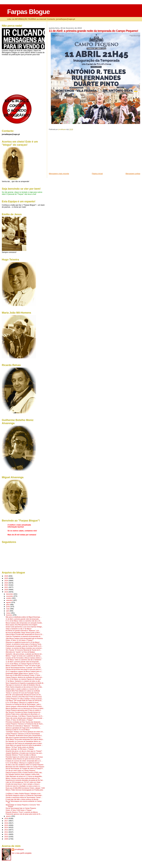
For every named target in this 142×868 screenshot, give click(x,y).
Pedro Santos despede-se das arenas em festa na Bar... (24, 687)
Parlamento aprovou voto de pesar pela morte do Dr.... (24, 814)
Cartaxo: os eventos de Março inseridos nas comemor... (24, 648)
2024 (7, 580)
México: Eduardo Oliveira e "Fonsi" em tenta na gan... (24, 666)
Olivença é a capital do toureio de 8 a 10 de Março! (23, 642)
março (9, 613)
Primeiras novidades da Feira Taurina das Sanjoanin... (24, 722)
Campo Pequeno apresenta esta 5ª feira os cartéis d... (24, 710)
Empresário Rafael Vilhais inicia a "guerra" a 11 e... (23, 673)
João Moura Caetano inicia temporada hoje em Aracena (24, 638)
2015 (7, 825)
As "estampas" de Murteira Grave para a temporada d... (24, 736)
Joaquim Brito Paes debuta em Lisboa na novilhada (23, 691)
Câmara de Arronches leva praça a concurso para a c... (24, 669)
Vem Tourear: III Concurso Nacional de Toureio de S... (24, 650)
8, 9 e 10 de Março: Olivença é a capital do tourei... (23, 703)
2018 (7, 818)
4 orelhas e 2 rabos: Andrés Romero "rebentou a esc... (24, 794)
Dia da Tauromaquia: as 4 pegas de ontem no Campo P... (25, 769)
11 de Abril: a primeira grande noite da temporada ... (23, 619)
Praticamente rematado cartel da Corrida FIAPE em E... (24, 646)
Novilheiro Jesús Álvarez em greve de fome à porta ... (24, 759)
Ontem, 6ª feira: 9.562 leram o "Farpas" (19, 810)
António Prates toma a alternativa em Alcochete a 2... (23, 714)
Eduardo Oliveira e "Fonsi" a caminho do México (22, 812)
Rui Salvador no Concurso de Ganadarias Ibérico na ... (24, 741)
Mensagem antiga (133, 174)
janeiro (9, 816)
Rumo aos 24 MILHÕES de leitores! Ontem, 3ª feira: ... (24, 675)
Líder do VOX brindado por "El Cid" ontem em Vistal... (24, 782)
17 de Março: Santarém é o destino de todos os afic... (24, 681)
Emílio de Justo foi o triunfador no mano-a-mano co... (23, 786)
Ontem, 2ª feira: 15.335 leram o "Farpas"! (19, 720)
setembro (10, 600)
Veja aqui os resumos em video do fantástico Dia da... (24, 685)
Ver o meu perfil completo (22, 853)
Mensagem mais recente (59, 174)
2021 (7, 587)
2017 (7, 821)
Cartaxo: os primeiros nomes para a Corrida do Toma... (24, 644)
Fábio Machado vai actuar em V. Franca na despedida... (24, 776)
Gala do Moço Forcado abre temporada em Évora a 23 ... (25, 634)
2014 (7, 827)
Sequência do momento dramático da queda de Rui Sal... (25, 780)
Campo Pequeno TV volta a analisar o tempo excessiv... (24, 699)
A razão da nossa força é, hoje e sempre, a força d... (23, 784)
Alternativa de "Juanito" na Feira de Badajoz (20, 652)
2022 (7, 585)
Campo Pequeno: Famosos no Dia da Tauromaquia (23, 734)
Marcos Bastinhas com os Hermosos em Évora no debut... (25, 708)
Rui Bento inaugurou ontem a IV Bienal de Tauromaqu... (24, 795)
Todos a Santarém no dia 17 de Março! (19, 629)
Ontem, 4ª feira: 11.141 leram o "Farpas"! (19, 640)
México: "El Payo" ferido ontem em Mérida (20, 747)
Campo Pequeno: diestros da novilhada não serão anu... (24, 677)
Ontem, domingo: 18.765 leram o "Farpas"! (20, 749)
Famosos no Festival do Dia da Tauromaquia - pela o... (24, 704)
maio (8, 609)
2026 (7, 576)
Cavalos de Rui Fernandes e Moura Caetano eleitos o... (24, 658)
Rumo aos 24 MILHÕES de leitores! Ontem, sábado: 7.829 (25, 788)
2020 (7, 589)
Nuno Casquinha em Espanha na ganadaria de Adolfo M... (25, 683)
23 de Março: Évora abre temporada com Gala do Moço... (25, 739)
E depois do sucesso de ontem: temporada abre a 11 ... (24, 761)
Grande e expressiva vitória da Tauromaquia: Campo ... (24, 797)
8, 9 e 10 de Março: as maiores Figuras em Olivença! (23, 679)
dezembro (10, 594)
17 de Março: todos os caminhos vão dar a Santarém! (24, 660)
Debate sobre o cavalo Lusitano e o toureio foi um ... (23, 689)
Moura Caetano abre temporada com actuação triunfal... (24, 623)
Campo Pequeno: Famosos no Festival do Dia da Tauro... (25, 724)
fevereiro (9, 615)
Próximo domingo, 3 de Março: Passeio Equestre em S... (25, 716)
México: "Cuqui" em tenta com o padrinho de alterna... (24, 656)
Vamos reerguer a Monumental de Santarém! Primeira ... (25, 706)
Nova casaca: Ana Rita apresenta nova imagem (22, 625)
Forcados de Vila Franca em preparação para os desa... (24, 743)
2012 (7, 832)
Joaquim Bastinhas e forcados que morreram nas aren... (24, 753)
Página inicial (97, 174)
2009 (7, 839)
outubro (9, 598)
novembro (10, 596)
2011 (7, 834)
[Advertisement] (70, 152)
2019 (7, 592)
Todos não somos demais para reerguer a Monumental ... (25, 718)
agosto (9, 602)
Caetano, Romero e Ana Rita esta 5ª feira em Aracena (24, 697)
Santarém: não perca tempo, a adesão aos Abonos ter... (24, 654)
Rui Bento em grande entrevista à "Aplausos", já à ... (23, 631)
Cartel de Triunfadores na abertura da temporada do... (24, 636)
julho (8, 605)
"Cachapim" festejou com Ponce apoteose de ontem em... (25, 732)
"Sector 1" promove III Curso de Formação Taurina (22, 693)
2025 (7, 578)
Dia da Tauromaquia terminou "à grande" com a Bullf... (24, 668)
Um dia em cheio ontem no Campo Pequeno (21, 771)
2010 (7, 837)
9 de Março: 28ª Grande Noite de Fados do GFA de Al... (24, 701)
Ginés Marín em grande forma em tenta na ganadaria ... (24, 745)
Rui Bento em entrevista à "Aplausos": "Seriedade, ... (23, 726)
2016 (7, 823)
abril (8, 611)
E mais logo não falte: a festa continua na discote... (23, 799)
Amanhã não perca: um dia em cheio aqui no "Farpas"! (24, 751)
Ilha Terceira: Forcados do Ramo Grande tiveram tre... (24, 712)
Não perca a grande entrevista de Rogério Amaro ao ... (24, 738)
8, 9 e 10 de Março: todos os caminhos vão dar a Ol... (24, 621)
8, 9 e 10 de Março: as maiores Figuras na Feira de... (23, 664)
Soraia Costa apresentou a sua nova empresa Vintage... (24, 627)
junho (8, 607)
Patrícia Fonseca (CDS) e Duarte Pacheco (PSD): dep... (24, 773)
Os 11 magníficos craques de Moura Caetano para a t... (24, 671)
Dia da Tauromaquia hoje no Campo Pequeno (21, 808)
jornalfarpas (19, 849)
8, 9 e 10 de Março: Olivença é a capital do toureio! (23, 763)
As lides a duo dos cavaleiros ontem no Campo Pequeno (25, 765)
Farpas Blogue (28, 12)
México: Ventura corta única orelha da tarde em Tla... (23, 778)
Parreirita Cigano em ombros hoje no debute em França (24, 757)
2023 (7, 583)
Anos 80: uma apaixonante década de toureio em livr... (24, 695)
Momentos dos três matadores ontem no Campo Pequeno (25, 767)
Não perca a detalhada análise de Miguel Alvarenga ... (24, 617)
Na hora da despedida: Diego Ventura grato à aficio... (23, 633)
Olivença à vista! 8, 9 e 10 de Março (18, 730)
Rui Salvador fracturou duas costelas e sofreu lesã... (23, 774)
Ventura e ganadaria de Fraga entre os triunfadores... (23, 728)
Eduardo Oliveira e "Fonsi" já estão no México (21, 755)
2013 (7, 830)
